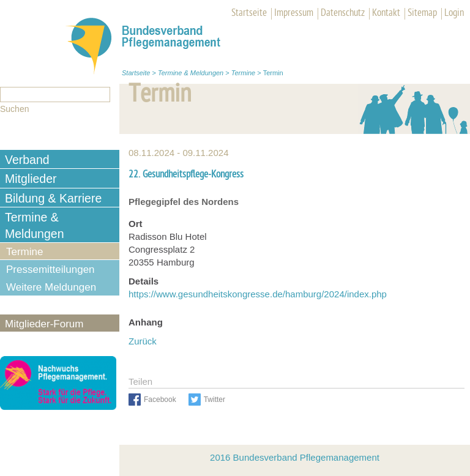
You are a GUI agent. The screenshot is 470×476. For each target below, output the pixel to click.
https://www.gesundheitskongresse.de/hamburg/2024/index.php (258, 294)
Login (454, 13)
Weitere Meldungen (51, 287)
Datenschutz (343, 13)
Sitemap (422, 13)
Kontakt (386, 13)
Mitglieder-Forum (44, 324)
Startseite (249, 13)
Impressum (294, 13)
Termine (243, 73)
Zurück (143, 341)
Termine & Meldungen (191, 73)
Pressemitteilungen (50, 270)
